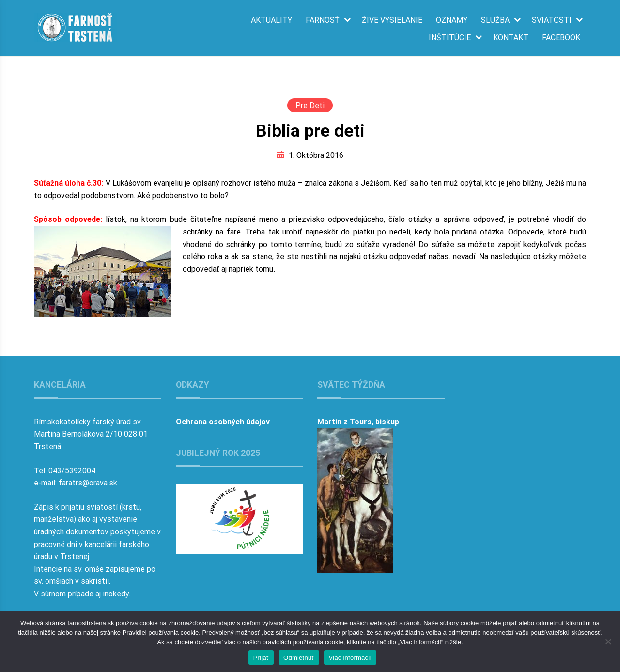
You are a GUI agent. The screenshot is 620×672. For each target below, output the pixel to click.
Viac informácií (350, 658)
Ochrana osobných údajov (223, 422)
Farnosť (323, 20)
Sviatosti (552, 20)
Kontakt (511, 38)
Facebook (561, 38)
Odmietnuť (299, 658)
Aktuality (271, 20)
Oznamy (452, 20)
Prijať (261, 658)
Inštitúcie (450, 38)
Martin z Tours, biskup (358, 422)
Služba (495, 20)
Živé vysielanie (392, 20)
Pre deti (310, 105)
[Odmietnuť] (608, 641)
